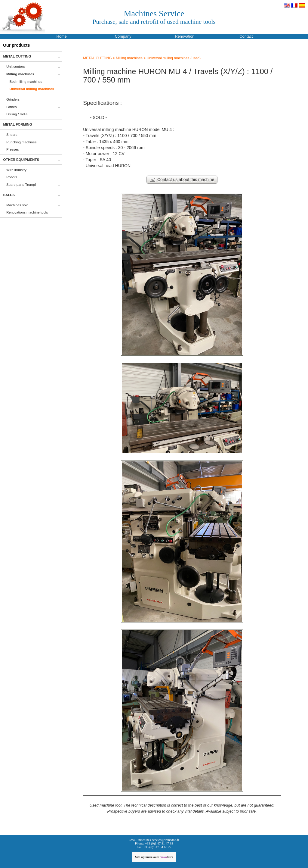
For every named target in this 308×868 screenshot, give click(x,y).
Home (62, 36)
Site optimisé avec (154, 857)
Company (123, 36)
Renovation (185, 36)
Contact (246, 36)
